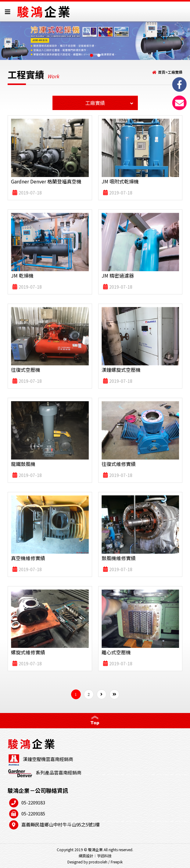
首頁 (162, 72)
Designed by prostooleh (87, 862)
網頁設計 (86, 856)
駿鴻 (44, 11)
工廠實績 (175, 72)
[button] (91, 55)
